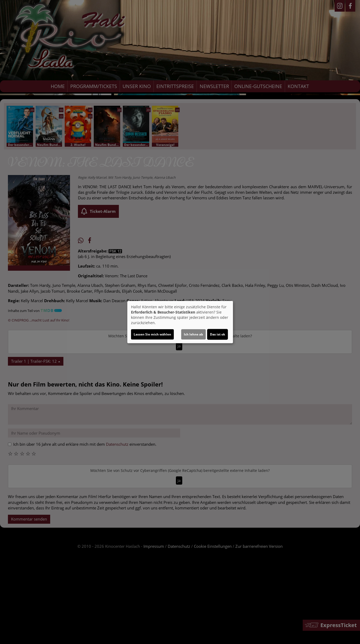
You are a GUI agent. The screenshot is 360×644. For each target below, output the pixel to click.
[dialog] (180, 322)
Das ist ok (218, 334)
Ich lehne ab (193, 334)
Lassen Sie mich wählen (152, 334)
